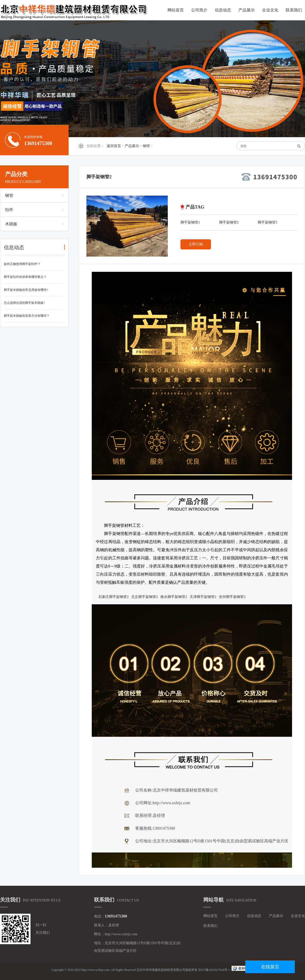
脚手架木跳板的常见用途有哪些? (26, 290)
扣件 (9, 210)
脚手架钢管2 (229, 222)
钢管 (146, 146)
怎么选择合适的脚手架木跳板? (24, 303)
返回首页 (114, 146)
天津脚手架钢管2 (203, 597)
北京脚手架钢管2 (144, 597)
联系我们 (294, 10)
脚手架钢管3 (268, 222)
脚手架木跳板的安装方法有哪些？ (27, 316)
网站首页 (176, 10)
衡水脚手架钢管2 (174, 597)
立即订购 (196, 244)
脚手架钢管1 (190, 222)
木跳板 (11, 224)
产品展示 (247, 10)
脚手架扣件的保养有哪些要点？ (25, 277)
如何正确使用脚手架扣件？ (22, 264)
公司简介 (199, 10)
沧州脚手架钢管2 (232, 597)
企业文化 (270, 10)
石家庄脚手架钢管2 (113, 597)
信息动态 (223, 10)
